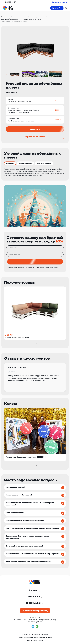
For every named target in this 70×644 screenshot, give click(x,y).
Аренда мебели (26, 17)
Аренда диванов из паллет (32, 19)
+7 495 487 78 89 (35, 617)
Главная (4, 17)
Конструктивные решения (43, 637)
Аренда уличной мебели (44, 17)
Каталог (14, 17)
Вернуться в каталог (35, 137)
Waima (40, 641)
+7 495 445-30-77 (9, 2)
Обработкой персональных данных (47, 267)
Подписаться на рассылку (35, 611)
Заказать (35, 129)
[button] (6, 74)
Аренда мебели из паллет (10, 19)
